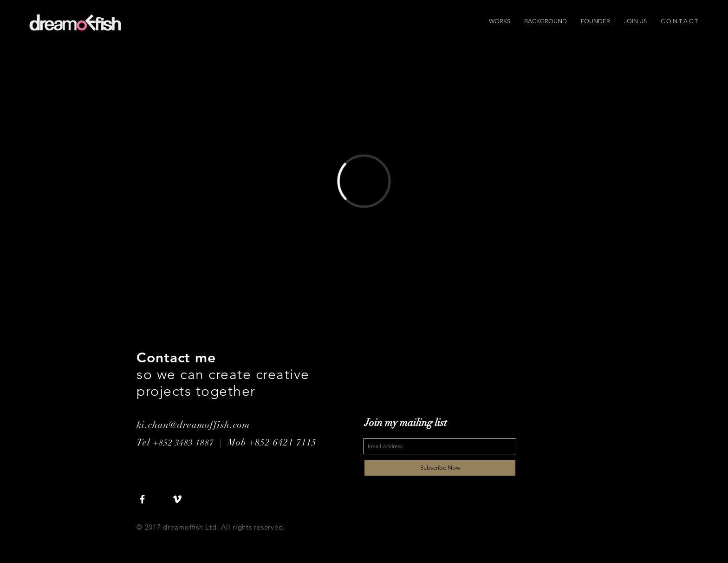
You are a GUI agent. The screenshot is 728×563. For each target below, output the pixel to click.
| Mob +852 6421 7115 (265, 442)
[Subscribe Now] (440, 468)
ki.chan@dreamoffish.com (193, 425)
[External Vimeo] (364, 181)
